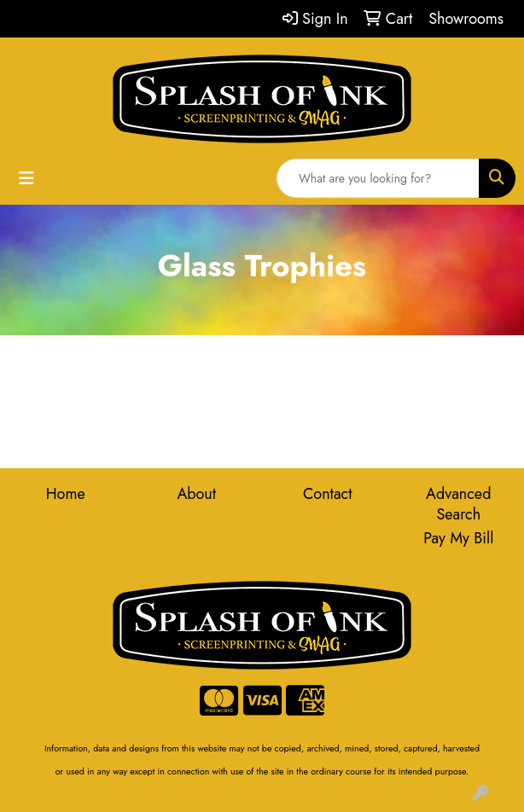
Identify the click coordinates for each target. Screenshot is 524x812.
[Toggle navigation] (26, 179)
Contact (328, 494)
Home (66, 494)
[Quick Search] (378, 178)
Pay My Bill (458, 538)
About (196, 494)
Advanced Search (458, 504)
